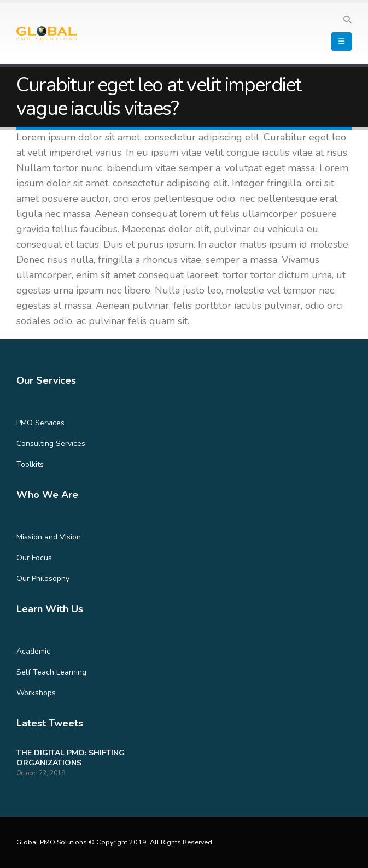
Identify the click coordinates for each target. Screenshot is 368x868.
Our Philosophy (43, 579)
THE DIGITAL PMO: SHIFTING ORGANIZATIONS (71, 758)
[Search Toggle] (347, 20)
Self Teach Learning (51, 672)
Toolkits (30, 464)
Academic (33, 651)
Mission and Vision (49, 537)
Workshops (36, 693)
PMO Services (40, 423)
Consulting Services (51, 444)
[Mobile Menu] (341, 42)
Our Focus (34, 558)
